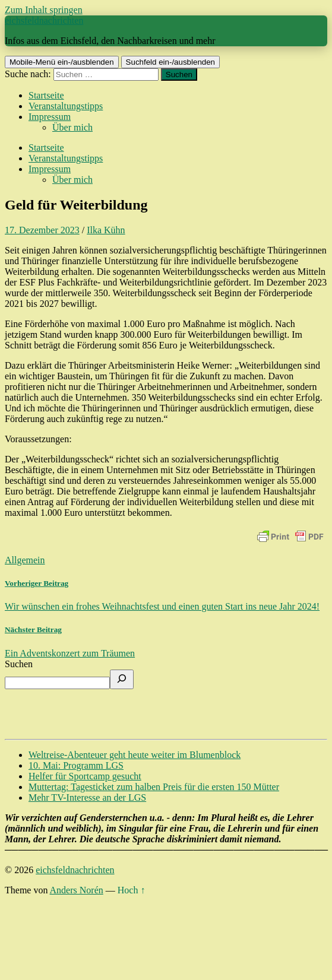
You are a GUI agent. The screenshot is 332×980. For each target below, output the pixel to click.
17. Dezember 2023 (42, 230)
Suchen (19, 664)
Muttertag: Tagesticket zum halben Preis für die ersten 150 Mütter (154, 787)
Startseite (46, 95)
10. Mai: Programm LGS (76, 765)
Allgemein (25, 560)
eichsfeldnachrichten (44, 20)
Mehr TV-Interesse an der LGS (87, 797)
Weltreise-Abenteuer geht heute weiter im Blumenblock (135, 755)
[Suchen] (122, 679)
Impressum (50, 117)
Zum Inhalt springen (44, 10)
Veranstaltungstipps (66, 106)
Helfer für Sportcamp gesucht (85, 776)
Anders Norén (77, 890)
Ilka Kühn (106, 230)
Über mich (72, 127)
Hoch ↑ (132, 890)
